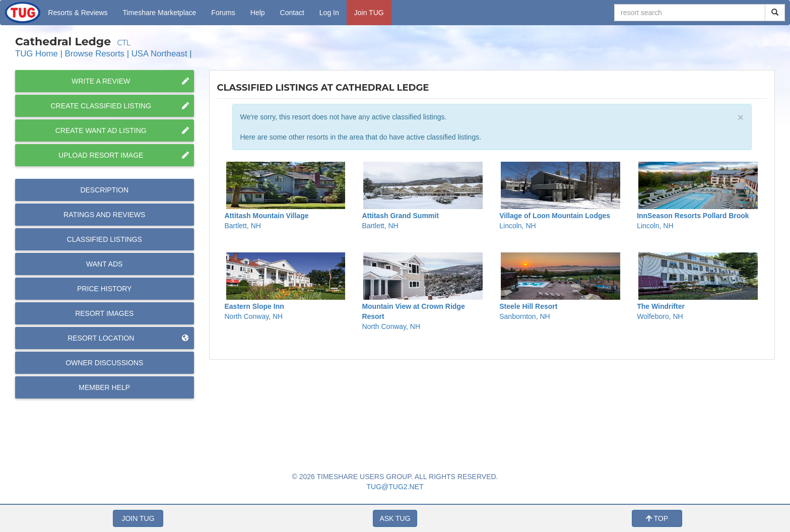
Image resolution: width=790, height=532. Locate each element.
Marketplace (160, 13)
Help (258, 13)
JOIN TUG (138, 518)
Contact (292, 13)
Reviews (104, 215)
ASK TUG (395, 518)
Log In (329, 13)
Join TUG (369, 13)
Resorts (78, 13)
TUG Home (37, 54)
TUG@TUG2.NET (395, 487)
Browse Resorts (95, 54)
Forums (223, 13)
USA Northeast (159, 54)
